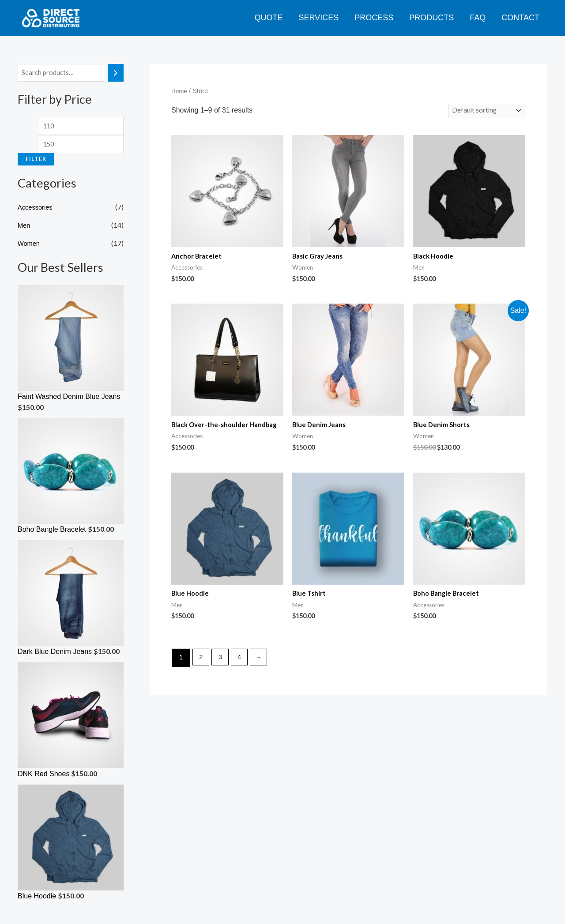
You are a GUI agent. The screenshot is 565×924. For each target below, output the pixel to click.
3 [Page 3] (223, 673)
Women (30, 248)
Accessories (37, 212)
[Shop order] (485, 111)
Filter (36, 164)
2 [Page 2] (202, 673)
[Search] (116, 73)
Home (180, 91)
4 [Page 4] (243, 673)
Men (24, 230)
